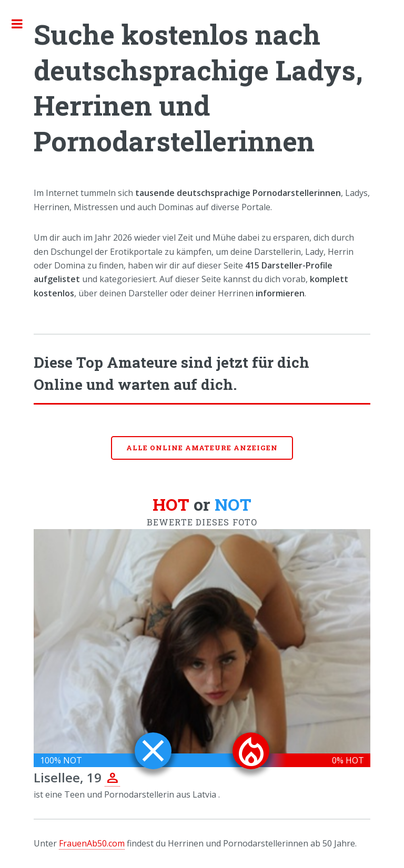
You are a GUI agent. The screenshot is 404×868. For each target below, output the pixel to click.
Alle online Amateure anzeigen (202, 448)
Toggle (23, 24)
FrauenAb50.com (92, 843)
